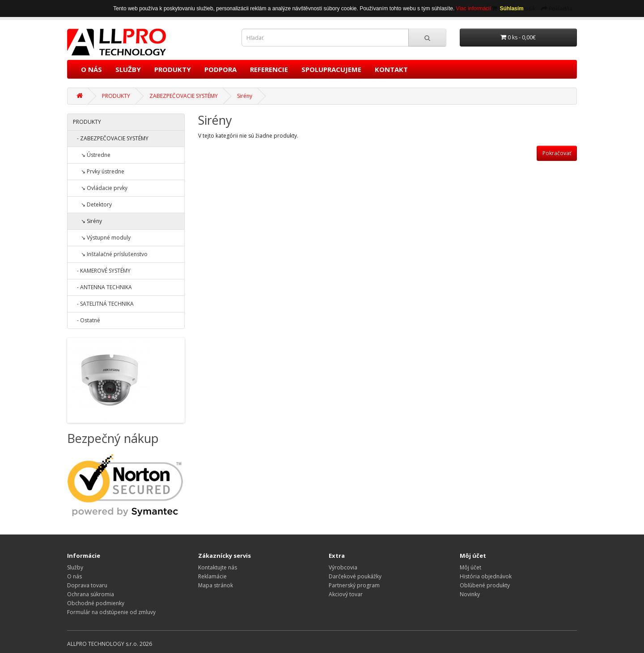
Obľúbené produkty (485, 585)
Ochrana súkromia (91, 594)
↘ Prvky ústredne (99, 171)
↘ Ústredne (92, 155)
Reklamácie (212, 576)
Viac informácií (475, 8)
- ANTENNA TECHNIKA (102, 287)
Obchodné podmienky (96, 603)
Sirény (245, 96)
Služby (75, 567)
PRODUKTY (173, 69)
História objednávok (486, 576)
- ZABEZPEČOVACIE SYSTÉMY (111, 138)
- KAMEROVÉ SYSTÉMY (102, 271)
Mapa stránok (216, 585)
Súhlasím (511, 8)
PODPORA (220, 69)
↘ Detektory (92, 204)
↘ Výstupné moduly (102, 238)
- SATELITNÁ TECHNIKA (103, 304)
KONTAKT (391, 69)
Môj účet (470, 567)
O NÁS (91, 69)
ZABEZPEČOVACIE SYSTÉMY (184, 96)
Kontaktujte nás (218, 567)
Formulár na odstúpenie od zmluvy (111, 612)
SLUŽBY (128, 69)
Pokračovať (557, 153)
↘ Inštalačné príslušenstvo (110, 254)
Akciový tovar (346, 594)
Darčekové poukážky (355, 576)
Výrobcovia (343, 567)
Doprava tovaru (87, 585)
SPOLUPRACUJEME (331, 69)
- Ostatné (87, 320)
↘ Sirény (87, 221)
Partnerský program (354, 585)
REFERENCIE (269, 69)
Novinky (470, 594)
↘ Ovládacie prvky (100, 188)
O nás (74, 576)
